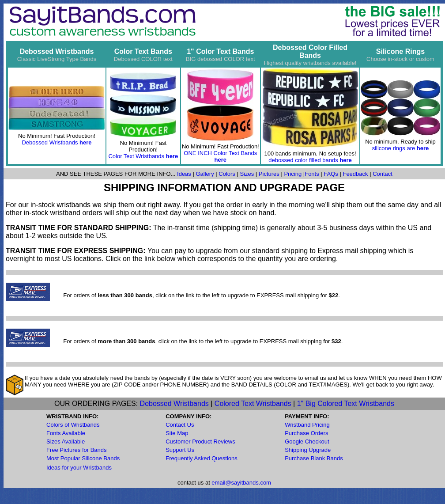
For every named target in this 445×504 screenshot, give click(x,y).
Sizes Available (66, 441)
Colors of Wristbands (73, 425)
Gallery (205, 174)
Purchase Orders (306, 433)
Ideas (184, 174)
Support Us (180, 450)
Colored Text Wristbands (253, 404)
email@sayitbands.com (241, 483)
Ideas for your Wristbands (79, 468)
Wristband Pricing (307, 425)
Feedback (355, 174)
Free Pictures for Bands (77, 450)
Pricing (293, 174)
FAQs (330, 174)
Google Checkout (307, 441)
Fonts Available (66, 433)
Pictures (269, 174)
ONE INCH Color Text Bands (220, 153)
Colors (227, 174)
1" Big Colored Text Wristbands (346, 404)
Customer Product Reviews (200, 441)
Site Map (177, 433)
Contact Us (180, 425)
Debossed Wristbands (50, 142)
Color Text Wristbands (137, 156)
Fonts (312, 174)
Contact (383, 174)
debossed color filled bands (303, 160)
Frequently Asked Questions (202, 458)
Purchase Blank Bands (314, 458)
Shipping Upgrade (308, 450)
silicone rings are (394, 148)
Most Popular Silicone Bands (83, 458)
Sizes (247, 174)
